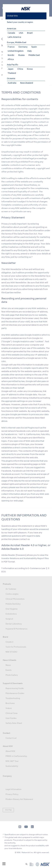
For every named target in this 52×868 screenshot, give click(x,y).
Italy (29, 51)
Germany (23, 47)
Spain (34, 47)
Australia (12, 83)
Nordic (11, 55)
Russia (21, 55)
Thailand (12, 73)
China (20, 69)
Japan (11, 69)
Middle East (34, 55)
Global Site (12, 16)
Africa (11, 59)
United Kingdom (16, 51)
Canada (11, 33)
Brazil (30, 33)
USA (21, 33)
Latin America (14, 37)
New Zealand (27, 83)
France (11, 47)
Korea (30, 69)
